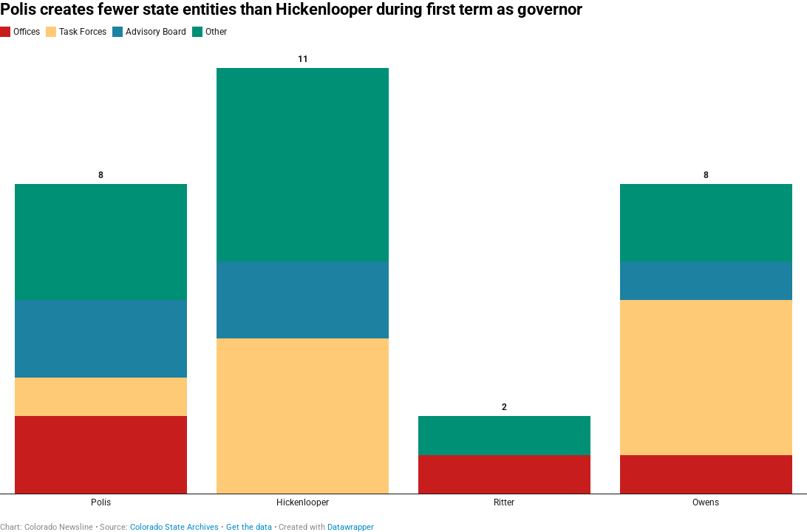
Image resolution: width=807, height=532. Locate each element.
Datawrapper (351, 527)
